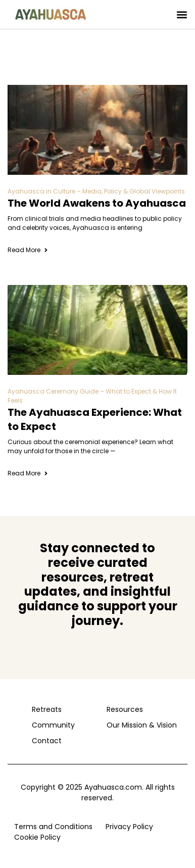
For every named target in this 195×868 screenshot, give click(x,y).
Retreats (47, 709)
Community (53, 725)
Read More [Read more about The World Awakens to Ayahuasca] (28, 250)
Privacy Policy (129, 827)
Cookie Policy (37, 837)
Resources (125, 709)
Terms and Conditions (53, 827)
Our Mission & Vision (139, 725)
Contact (47, 741)
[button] (182, 14)
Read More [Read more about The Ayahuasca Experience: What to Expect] (28, 473)
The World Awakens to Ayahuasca (97, 203)
